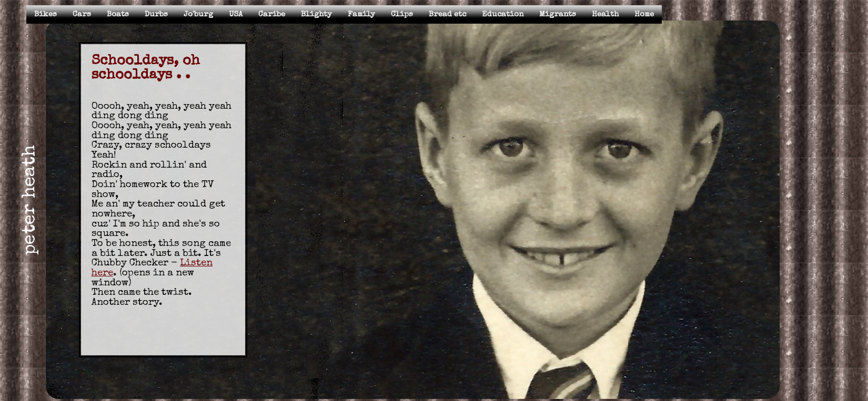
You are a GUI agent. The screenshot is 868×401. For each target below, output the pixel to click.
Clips (402, 14)
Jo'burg (198, 14)
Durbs (156, 14)
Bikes (46, 14)
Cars (82, 14)
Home (644, 14)
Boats (118, 14)
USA (236, 14)
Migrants (558, 14)
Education (503, 14)
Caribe (272, 14)
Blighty (316, 14)
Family (361, 14)
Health (605, 14)
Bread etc (447, 14)
